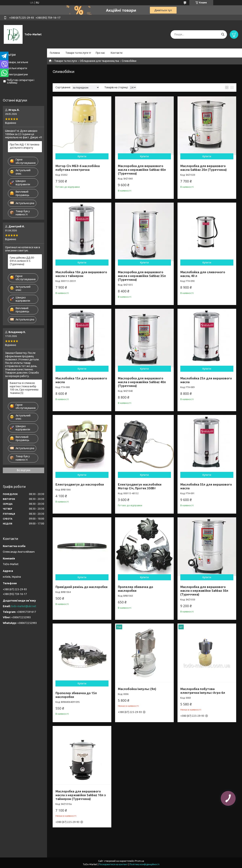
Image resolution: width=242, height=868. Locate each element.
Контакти (117, 53)
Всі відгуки (24, 470)
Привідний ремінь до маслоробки (82, 587)
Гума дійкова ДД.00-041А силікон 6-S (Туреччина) (22, 261)
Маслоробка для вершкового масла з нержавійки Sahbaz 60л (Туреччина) (142, 170)
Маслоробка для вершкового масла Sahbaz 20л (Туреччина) (204, 168)
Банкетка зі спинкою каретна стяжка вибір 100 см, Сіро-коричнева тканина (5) (24, 388)
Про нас (100, 53)
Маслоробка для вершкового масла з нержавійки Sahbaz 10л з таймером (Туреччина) (81, 795)
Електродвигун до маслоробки (80, 484)
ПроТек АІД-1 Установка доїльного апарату (25, 146)
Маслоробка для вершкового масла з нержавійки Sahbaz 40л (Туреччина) (142, 382)
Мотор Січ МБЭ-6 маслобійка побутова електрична (78, 168)
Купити (82, 156)
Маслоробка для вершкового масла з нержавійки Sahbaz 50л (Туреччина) (204, 591)
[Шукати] (223, 34)
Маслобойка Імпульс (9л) (137, 689)
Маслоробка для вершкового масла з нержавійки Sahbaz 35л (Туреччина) (142, 276)
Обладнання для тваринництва (99, 61)
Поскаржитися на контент (113, 864)
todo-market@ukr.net (24, 606)
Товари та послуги (77, 53)
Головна (55, 53)
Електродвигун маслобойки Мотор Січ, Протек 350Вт (140, 486)
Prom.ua (140, 861)
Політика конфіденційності (145, 864)
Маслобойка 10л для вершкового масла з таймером (81, 274)
